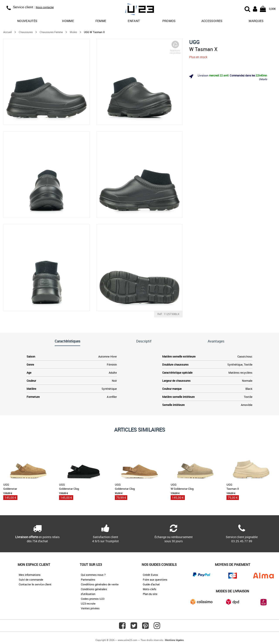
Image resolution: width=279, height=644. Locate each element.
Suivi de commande (31, 580)
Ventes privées (90, 608)
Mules (73, 32)
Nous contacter (45, 7)
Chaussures (26, 32)
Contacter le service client (35, 584)
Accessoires (212, 21)
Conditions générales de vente (100, 584)
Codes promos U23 (93, 599)
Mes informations (30, 575)
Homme (68, 21)
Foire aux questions (155, 580)
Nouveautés (27, 21)
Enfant (134, 21)
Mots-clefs (150, 589)
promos (169, 21)
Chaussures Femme (51, 32)
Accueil (8, 32)
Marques (256, 21)
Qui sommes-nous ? (93, 575)
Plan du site (150, 594)
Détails (263, 79)
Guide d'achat (151, 584)
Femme (101, 21)
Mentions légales (174, 640)
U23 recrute (88, 603)
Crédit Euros (150, 575)
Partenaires (88, 580)
